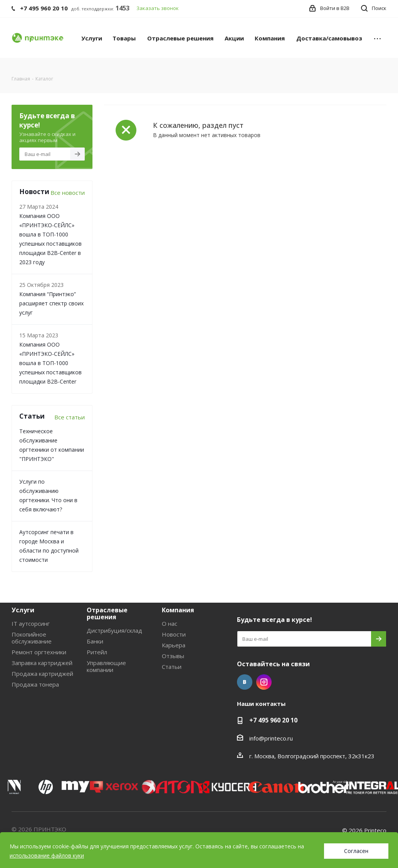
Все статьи (70, 417)
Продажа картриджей (42, 674)
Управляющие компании (106, 666)
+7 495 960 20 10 (273, 720)
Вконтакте (245, 682)
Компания (178, 610)
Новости (174, 634)
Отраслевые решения (107, 613)
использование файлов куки (47, 855)
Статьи (172, 667)
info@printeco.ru (271, 738)
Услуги (23, 610)
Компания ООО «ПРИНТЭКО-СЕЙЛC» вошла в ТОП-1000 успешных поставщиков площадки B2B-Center (50, 363)
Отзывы (173, 656)
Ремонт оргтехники (39, 652)
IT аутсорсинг (31, 623)
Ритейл (97, 652)
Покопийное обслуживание (32, 638)
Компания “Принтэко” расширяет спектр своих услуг (51, 303)
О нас (170, 623)
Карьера (174, 645)
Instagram (264, 682)
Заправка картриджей (42, 663)
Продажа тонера (35, 684)
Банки (95, 641)
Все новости (68, 193)
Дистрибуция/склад (114, 630)
